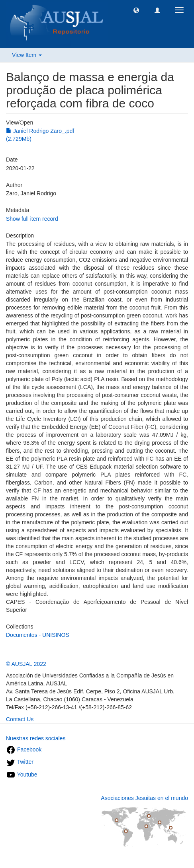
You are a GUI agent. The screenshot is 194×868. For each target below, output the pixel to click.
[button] (136, 10)
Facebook (24, 749)
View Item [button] (27, 55)
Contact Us (20, 719)
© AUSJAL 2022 (26, 664)
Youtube (22, 775)
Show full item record (32, 219)
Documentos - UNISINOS (38, 635)
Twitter (20, 762)
